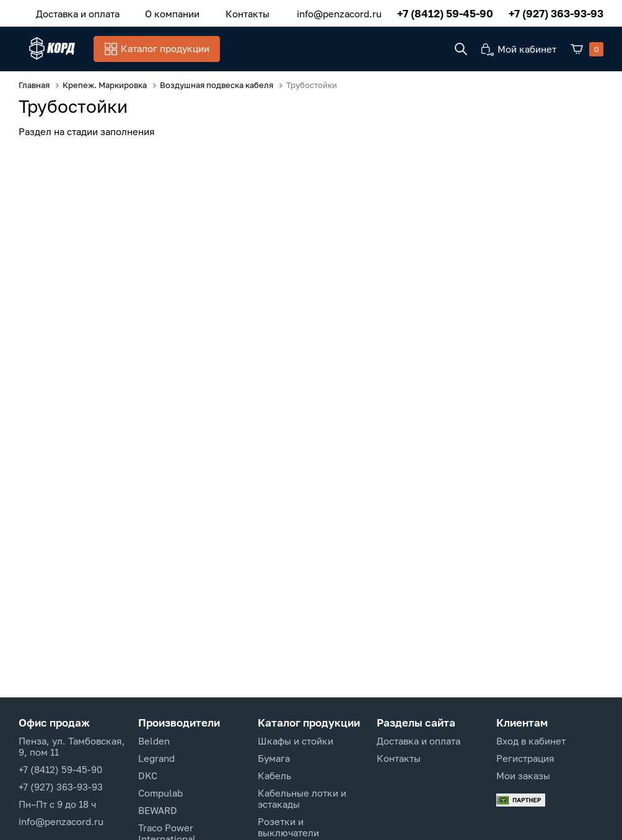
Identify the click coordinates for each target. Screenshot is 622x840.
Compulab (160, 793)
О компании (156, 12)
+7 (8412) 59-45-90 (445, 12)
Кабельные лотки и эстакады (302, 798)
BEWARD (158, 810)
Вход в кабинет (531, 741)
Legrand (156, 758)
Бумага (274, 758)
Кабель (274, 776)
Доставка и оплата (72, 12)
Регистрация (525, 758)
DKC (148, 776)
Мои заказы (523, 776)
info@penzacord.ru (339, 12)
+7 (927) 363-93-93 (556, 12)
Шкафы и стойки (296, 741)
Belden (154, 741)
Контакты (220, 12)
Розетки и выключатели (288, 827)
